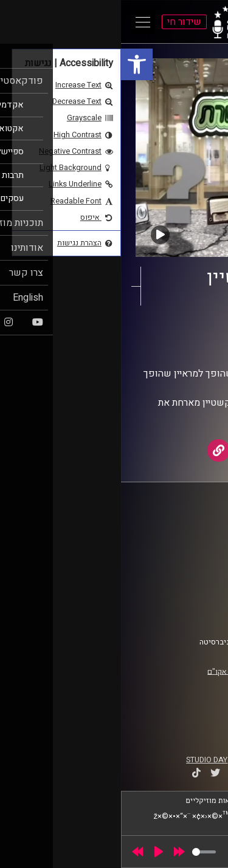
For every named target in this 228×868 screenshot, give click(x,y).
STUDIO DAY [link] (86, 760)
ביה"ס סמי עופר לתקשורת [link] (166, 530)
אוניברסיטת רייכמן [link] (177, 541)
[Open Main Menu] (22, 22)
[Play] (38, 852)
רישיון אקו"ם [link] (106, 671)
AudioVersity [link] (139, 345)
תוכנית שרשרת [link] (158, 333)
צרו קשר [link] (194, 613)
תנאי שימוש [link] (188, 590)
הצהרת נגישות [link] (185, 601)
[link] (16, 64)
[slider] (83, 852)
